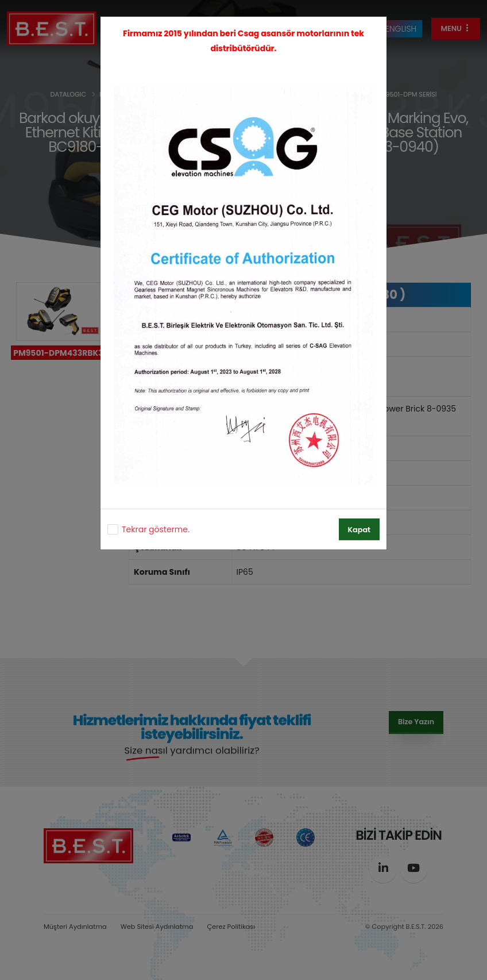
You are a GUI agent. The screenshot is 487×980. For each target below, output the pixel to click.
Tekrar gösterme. (156, 529)
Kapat (359, 530)
